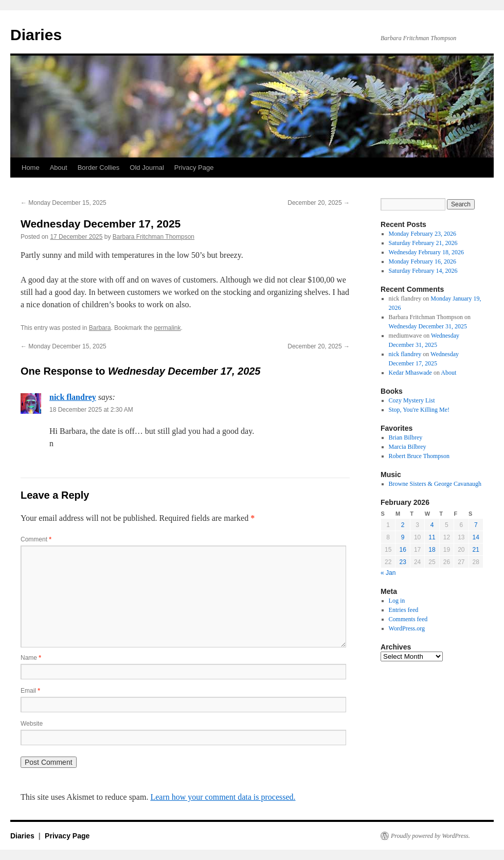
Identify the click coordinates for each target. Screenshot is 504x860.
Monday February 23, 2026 (422, 234)
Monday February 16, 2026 (422, 261)
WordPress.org (407, 628)
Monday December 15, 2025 (64, 203)
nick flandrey (73, 397)
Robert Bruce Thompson (419, 456)
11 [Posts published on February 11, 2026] (432, 537)
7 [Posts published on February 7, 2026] (476, 525)
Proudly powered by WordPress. (430, 836)
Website (32, 724)
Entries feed (404, 610)
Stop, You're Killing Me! (419, 410)
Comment (36, 539)
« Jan (388, 573)
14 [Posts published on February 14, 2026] (476, 537)
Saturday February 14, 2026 (423, 271)
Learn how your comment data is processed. (223, 797)
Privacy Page (194, 168)
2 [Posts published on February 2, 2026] (403, 525)
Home (31, 168)
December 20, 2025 (319, 203)
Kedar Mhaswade (410, 373)
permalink (167, 328)
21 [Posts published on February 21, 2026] (476, 550)
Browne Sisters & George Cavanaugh (435, 484)
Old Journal (147, 168)
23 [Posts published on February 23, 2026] (402, 562)
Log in (397, 601)
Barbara (100, 328)
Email (30, 691)
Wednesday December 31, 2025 (428, 326)
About (59, 168)
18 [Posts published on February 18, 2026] (432, 550)
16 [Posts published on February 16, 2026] (402, 550)
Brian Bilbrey (406, 437)
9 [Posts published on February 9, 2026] (403, 537)
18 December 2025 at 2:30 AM (91, 410)
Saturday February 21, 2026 (423, 243)
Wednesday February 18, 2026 (426, 252)
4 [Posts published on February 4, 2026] (432, 525)
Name (31, 658)
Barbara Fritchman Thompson (154, 237)
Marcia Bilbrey (408, 447)
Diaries (36, 35)
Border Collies (99, 168)
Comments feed (408, 619)
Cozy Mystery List (412, 400)
